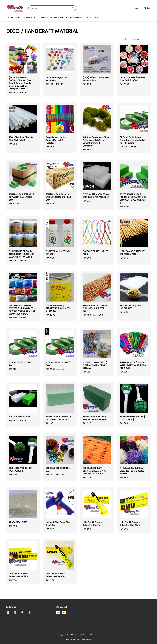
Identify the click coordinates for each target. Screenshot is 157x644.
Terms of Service (72, 639)
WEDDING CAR (61, 17)
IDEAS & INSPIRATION (25, 18)
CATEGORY (44, 18)
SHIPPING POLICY (77, 17)
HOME (10, 17)
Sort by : (126, 39)
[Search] (72, 8)
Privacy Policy (86, 639)
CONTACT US (93, 17)
